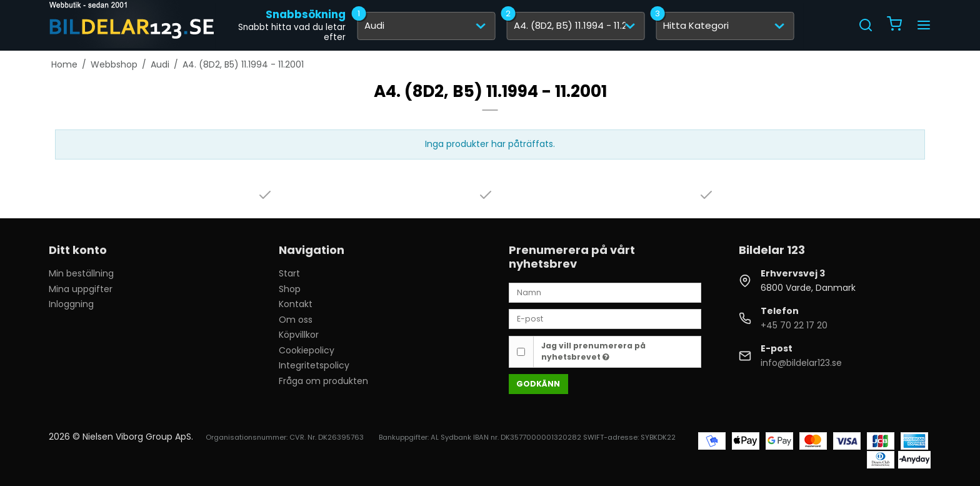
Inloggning (71, 304)
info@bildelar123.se (801, 363)
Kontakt (296, 304)
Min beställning (81, 273)
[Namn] (605, 292)
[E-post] (605, 318)
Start (289, 273)
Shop (290, 289)
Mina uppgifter (81, 289)
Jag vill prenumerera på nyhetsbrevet (593, 351)
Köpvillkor (299, 335)
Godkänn (538, 384)
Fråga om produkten (323, 381)
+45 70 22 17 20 (794, 325)
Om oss (296, 320)
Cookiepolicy (307, 350)
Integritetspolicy (314, 365)
